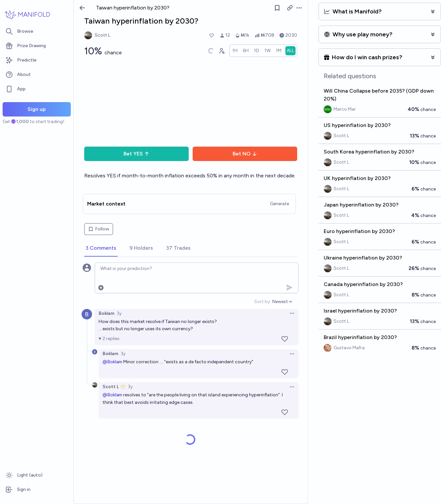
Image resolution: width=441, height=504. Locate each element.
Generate (279, 204)
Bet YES (136, 154)
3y (119, 313)
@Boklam (112, 362)
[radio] (235, 51)
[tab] (101, 248)
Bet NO (245, 154)
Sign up (37, 109)
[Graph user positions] (221, 51)
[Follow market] (277, 8)
